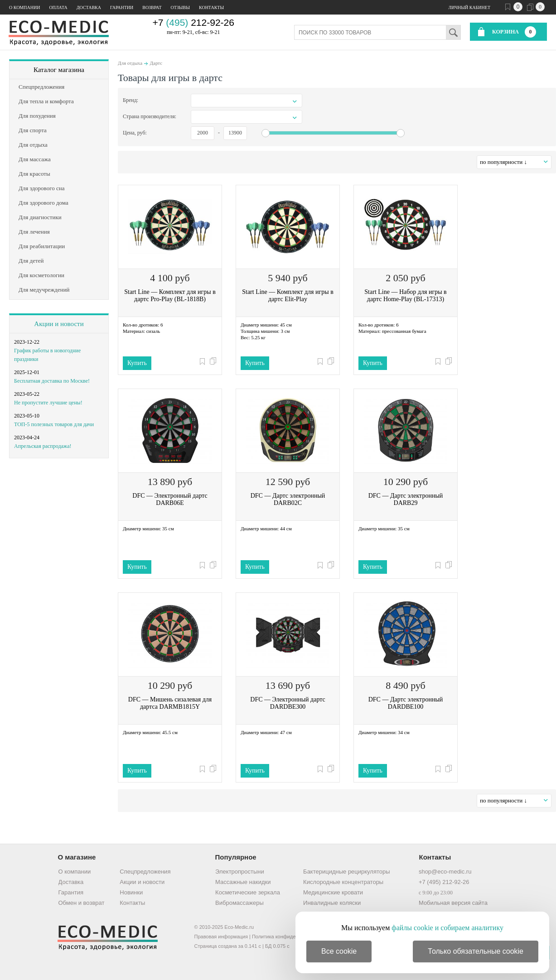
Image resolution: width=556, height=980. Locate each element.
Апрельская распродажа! (43, 446)
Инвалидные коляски (332, 903)
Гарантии (122, 7)
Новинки (131, 892)
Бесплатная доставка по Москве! (52, 381)
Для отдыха (130, 63)
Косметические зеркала (248, 892)
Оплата (58, 7)
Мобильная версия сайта (453, 903)
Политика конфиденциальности (289, 937)
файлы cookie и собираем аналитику (447, 928)
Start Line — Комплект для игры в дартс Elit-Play (288, 295)
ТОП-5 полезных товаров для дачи (54, 424)
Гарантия (71, 892)
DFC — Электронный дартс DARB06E (170, 499)
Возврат (152, 7)
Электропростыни (240, 872)
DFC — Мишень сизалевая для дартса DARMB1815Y (170, 703)
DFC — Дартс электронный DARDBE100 (406, 703)
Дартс (156, 63)
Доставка (89, 7)
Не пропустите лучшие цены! (48, 403)
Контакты (211, 7)
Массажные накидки (243, 882)
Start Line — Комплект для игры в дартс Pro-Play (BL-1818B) (170, 295)
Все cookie (339, 951)
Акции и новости (59, 324)
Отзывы (180, 7)
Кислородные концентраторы (343, 882)
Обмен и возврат (82, 903)
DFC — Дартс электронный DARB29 (406, 499)
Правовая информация (221, 937)
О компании (24, 7)
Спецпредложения (145, 872)
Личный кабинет (469, 7)
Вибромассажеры (239, 903)
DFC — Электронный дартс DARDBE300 (288, 703)
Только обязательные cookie (476, 951)
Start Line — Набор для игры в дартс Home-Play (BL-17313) (405, 295)
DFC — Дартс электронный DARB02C (288, 499)
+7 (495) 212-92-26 (444, 882)
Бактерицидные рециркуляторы (346, 872)
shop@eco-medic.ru (445, 872)
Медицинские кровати (333, 892)
